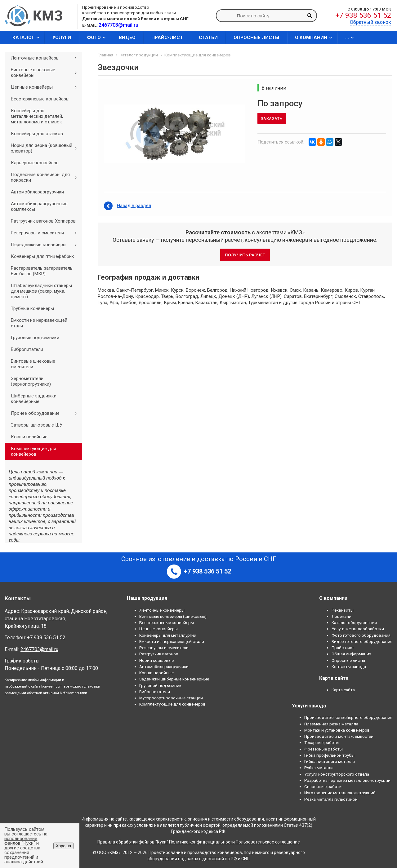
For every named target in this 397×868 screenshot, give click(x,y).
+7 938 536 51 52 (363, 15)
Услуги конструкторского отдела (337, 774)
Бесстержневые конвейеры (40, 99)
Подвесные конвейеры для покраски (46, 177)
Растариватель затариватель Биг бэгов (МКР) (42, 271)
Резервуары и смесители (46, 233)
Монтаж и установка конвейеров (337, 730)
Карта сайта (343, 690)
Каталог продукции (139, 55)
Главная (105, 55)
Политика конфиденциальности (202, 842)
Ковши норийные (29, 437)
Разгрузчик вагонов (159, 654)
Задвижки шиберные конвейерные (174, 679)
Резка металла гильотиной (331, 799)
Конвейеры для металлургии (168, 635)
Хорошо (63, 846)
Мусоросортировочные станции (171, 698)
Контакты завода (349, 666)
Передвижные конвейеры (46, 245)
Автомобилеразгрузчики (37, 192)
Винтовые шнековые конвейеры (46, 73)
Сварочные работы (323, 786)
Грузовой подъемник (160, 685)
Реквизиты (343, 610)
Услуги (62, 38)
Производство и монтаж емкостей (339, 736)
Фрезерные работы (323, 749)
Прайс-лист (167, 38)
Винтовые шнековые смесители (33, 364)
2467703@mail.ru (39, 649)
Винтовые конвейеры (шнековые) (173, 616)
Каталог (28, 38)
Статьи (208, 38)
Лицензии (341, 616)
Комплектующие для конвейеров (33, 451)
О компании (315, 38)
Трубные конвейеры (32, 308)
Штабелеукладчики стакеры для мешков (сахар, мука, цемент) (41, 291)
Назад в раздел (134, 206)
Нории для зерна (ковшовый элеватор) (46, 148)
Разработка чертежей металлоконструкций (347, 780)
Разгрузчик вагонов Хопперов (43, 221)
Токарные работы (322, 742)
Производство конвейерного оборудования (348, 717)
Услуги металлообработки (358, 629)
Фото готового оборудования (361, 635)
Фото (98, 38)
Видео (127, 38)
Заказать (272, 118)
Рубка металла (319, 768)
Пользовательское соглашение (268, 842)
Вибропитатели (27, 349)
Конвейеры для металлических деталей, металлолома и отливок (37, 116)
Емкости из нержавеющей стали (39, 323)
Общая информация (351, 654)
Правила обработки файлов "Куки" (133, 842)
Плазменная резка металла (331, 724)
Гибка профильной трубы (329, 755)
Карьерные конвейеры (35, 163)
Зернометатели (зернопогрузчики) (31, 381)
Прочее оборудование (46, 413)
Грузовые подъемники (35, 338)
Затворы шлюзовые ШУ (37, 425)
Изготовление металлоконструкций (340, 793)
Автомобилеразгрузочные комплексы (39, 206)
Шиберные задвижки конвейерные (34, 399)
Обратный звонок (370, 22)
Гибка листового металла (330, 761)
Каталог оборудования (354, 622)
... (351, 38)
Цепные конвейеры (46, 87)
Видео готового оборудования (362, 641)
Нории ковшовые (156, 660)
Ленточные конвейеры (46, 58)
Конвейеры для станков (37, 134)
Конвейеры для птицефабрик (42, 256)
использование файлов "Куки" (21, 841)
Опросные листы (256, 38)
